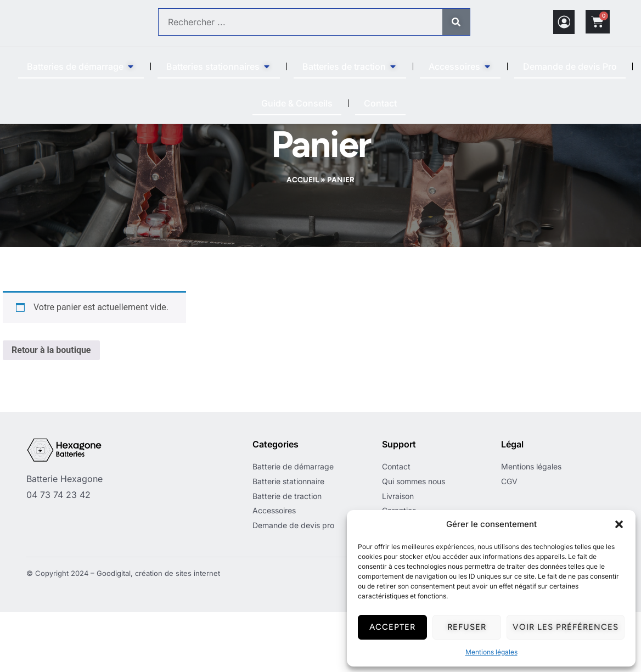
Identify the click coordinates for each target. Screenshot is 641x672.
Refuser (467, 627)
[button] (619, 524)
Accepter (392, 627)
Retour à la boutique (51, 410)
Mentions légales (491, 652)
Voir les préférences (566, 627)
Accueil (303, 239)
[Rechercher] (456, 22)
